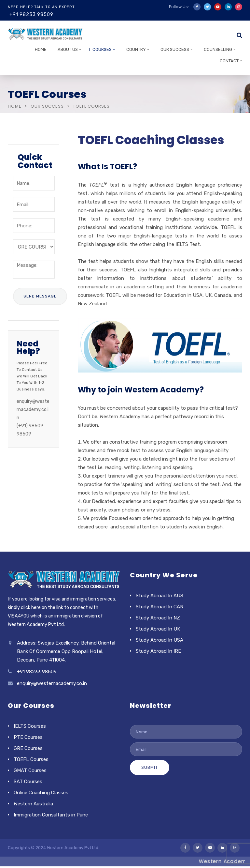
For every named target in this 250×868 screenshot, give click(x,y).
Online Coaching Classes (41, 793)
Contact (229, 61)
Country (136, 49)
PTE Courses (28, 737)
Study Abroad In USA (160, 640)
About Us (68, 49)
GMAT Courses (30, 770)
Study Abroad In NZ (158, 618)
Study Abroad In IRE (158, 651)
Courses (102, 49)
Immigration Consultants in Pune (51, 815)
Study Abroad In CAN (160, 607)
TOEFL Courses (31, 759)
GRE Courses (28, 748)
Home (41, 49)
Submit (150, 767)
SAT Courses (28, 782)
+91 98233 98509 (31, 15)
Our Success (175, 49)
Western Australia (33, 804)
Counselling (218, 49)
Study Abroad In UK (158, 629)
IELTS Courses (30, 726)
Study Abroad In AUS (160, 596)
